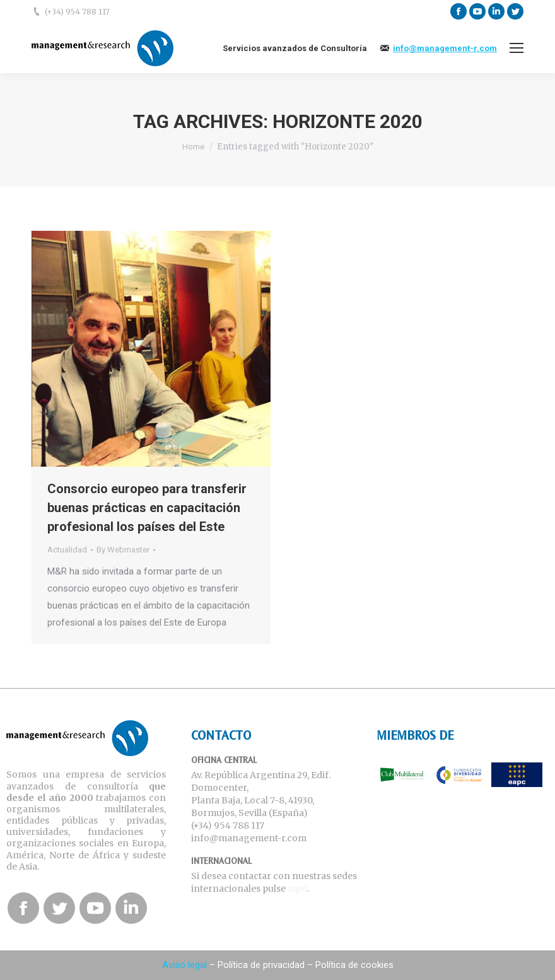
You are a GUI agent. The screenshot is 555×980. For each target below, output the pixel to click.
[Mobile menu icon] (517, 48)
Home (193, 147)
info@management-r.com (445, 48)
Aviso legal (184, 965)
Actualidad (67, 550)
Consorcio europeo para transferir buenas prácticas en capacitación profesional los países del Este (147, 508)
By (123, 550)
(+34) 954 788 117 (77, 12)
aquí (297, 889)
